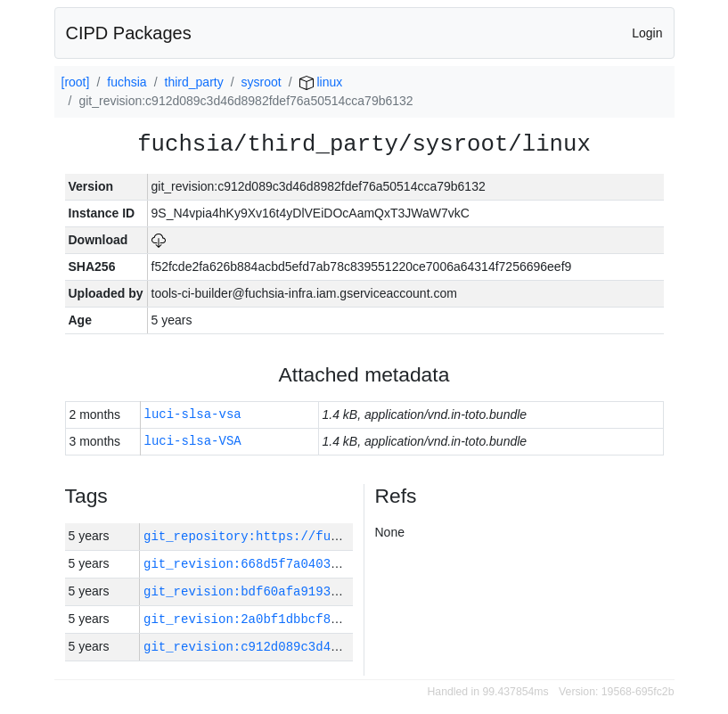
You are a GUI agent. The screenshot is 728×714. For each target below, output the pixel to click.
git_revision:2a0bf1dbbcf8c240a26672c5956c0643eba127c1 (342, 619)
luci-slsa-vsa (193, 415)
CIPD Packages (129, 33)
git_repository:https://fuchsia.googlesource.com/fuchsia (349, 536)
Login (647, 33)
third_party (194, 82)
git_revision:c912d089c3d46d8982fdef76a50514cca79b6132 (342, 647)
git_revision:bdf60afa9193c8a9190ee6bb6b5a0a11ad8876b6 (342, 591)
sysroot (262, 82)
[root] (76, 82)
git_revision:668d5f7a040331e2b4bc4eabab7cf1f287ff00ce (342, 564)
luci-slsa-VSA (193, 442)
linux (321, 82)
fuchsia (127, 82)
